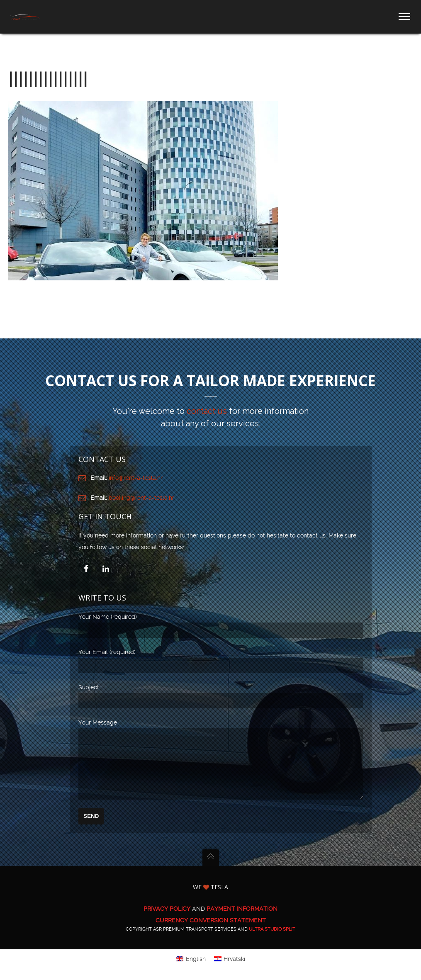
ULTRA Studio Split (272, 941)
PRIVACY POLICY (167, 921)
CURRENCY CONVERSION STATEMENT (211, 932)
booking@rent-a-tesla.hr (141, 498)
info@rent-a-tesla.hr (136, 478)
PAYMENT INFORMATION (242, 921)
